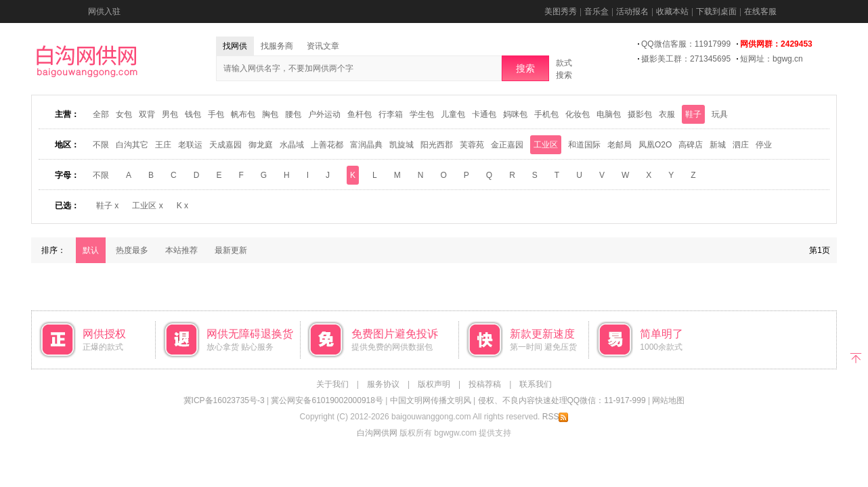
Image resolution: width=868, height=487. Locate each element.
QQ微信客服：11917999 (686, 44)
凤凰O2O (655, 145)
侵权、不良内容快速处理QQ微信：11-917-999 (562, 400)
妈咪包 (515, 114)
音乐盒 (596, 11)
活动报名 (632, 11)
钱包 (193, 114)
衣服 (667, 114)
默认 (91, 250)
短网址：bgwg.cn (772, 59)
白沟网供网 (377, 433)
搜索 (525, 68)
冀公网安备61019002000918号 (327, 400)
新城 (718, 145)
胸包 (270, 114)
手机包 (546, 114)
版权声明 (434, 384)
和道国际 (584, 145)
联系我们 (536, 384)
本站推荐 (181, 250)
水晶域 (292, 145)
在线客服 (760, 11)
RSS (556, 417)
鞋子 (693, 114)
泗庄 (741, 145)
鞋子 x (107, 206)
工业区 (546, 145)
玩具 (720, 114)
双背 (147, 114)
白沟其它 (132, 145)
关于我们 (332, 384)
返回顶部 (855, 357)
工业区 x (147, 206)
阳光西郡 (437, 145)
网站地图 (668, 400)
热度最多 (132, 250)
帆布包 (243, 114)
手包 (216, 114)
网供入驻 (104, 11)
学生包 (422, 114)
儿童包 (453, 114)
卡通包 (484, 114)
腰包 (293, 114)
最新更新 (231, 250)
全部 (101, 114)
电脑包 (609, 114)
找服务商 (277, 46)
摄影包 (640, 114)
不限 (101, 145)
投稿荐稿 (485, 384)
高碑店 (691, 145)
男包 (170, 114)
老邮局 (620, 145)
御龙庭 (261, 145)
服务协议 (383, 384)
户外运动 (324, 114)
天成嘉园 (225, 145)
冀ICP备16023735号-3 (224, 400)
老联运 (190, 145)
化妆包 (578, 114)
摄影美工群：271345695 (686, 59)
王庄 (163, 145)
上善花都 (327, 145)
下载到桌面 (716, 11)
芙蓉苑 (472, 145)
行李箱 (391, 114)
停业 (764, 145)
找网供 (235, 46)
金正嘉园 (507, 145)
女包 (124, 114)
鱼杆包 (360, 114)
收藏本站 (672, 11)
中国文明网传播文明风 (431, 400)
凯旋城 (402, 145)
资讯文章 (323, 46)
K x (182, 206)
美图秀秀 (561, 11)
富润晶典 (366, 145)
